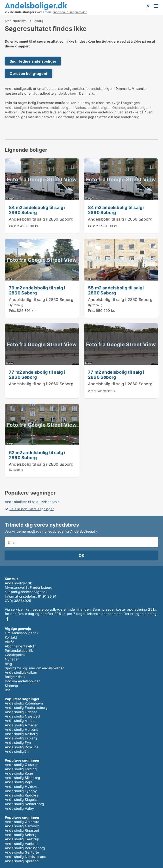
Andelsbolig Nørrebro (22, 826)
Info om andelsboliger (22, 681)
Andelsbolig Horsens (21, 729)
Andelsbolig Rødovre (22, 795)
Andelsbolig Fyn (18, 742)
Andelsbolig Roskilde (22, 747)
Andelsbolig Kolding (21, 769)
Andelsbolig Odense (21, 712)
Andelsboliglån (17, 751)
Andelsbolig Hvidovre (22, 786)
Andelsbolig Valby (19, 808)
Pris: (13, 226)
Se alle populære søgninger (31, 509)
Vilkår (9, 642)
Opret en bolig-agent (28, 74)
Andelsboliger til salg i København (32, 502)
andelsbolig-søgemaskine (70, 12)
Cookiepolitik (15, 655)
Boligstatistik (15, 677)
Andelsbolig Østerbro (22, 822)
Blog (8, 664)
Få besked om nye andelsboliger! (148, 6)
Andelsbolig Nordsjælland (26, 857)
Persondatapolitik (19, 650)
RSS (8, 690)
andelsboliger (66, 93)
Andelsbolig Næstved (22, 716)
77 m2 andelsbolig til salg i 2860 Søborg (37, 375)
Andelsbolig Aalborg (21, 734)
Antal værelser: (100, 391)
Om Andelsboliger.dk (22, 633)
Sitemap (11, 686)
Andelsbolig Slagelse (22, 799)
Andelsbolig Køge (19, 773)
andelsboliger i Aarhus (68, 108)
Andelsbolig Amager (21, 725)
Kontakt (11, 637)
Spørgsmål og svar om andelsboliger (34, 668)
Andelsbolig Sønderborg (24, 804)
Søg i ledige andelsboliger (33, 61)
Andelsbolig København (24, 703)
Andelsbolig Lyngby (21, 791)
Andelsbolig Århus (19, 721)
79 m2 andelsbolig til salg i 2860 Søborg (37, 290)
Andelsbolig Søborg (21, 835)
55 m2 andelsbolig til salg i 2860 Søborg (116, 290)
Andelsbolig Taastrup (22, 839)
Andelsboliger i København (26, 108)
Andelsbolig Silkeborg (22, 778)
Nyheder (12, 659)
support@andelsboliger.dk (26, 592)
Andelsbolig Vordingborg (25, 848)
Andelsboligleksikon (21, 672)
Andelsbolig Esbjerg (21, 738)
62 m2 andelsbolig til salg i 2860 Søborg (37, 455)
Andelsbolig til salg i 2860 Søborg (41, 219)
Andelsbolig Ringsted (22, 830)
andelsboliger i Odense (106, 108)
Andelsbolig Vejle (19, 782)
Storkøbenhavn (16, 21)
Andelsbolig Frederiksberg (26, 708)
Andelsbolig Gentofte (22, 852)
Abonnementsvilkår (20, 646)
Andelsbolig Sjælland (22, 861)
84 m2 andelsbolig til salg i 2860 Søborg (37, 210)
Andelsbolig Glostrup (22, 765)
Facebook (7, 619)
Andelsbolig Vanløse (21, 844)
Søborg (38, 21)
